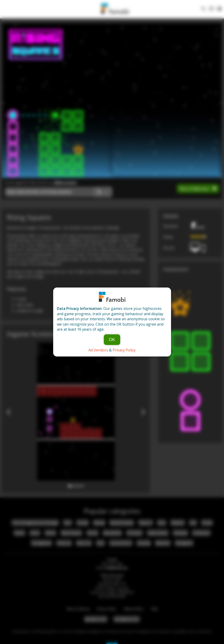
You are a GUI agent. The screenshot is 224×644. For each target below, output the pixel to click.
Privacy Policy (124, 350)
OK (112, 340)
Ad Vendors (98, 350)
